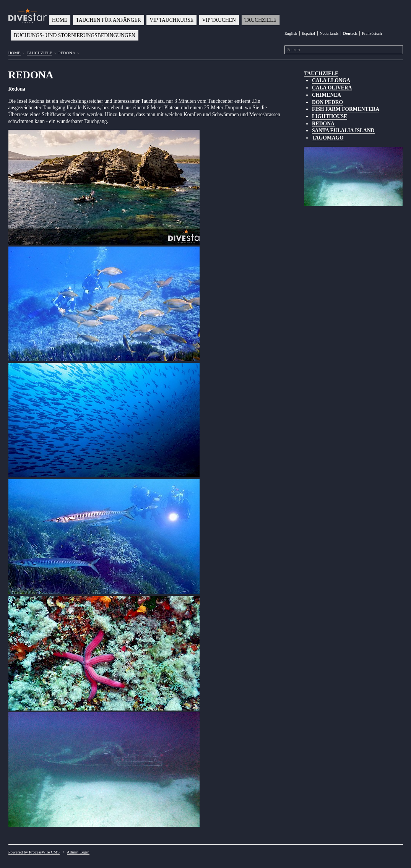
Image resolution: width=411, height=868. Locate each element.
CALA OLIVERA (332, 88)
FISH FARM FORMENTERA (346, 109)
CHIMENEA (327, 95)
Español (308, 33)
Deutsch (350, 33)
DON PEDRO (327, 102)
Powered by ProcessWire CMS (34, 852)
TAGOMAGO (328, 138)
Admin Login (78, 852)
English (291, 33)
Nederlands (329, 33)
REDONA (323, 124)
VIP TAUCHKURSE (171, 20)
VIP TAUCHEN (219, 20)
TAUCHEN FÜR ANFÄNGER (109, 20)
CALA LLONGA (331, 80)
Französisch (372, 33)
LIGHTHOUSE (330, 116)
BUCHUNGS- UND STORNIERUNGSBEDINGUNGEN (75, 35)
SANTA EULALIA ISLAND (343, 131)
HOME (60, 20)
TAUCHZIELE (260, 20)
